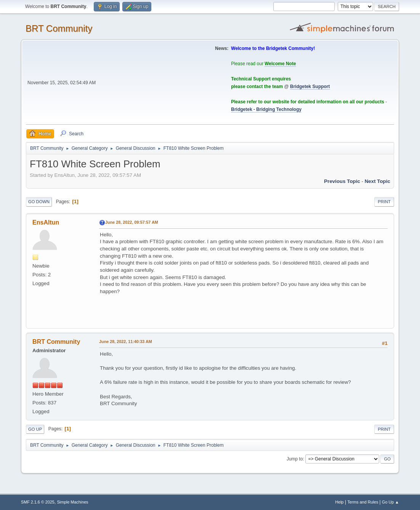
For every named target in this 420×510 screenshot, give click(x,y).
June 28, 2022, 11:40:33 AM (126, 342)
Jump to (295, 459)
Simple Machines (72, 502)
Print (384, 202)
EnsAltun (46, 222)
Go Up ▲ (390, 502)
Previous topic (342, 181)
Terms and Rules (363, 502)
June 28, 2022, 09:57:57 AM (132, 222)
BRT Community (59, 28)
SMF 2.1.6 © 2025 (38, 502)
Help (339, 502)
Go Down (39, 202)
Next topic (378, 181)
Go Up (35, 429)
